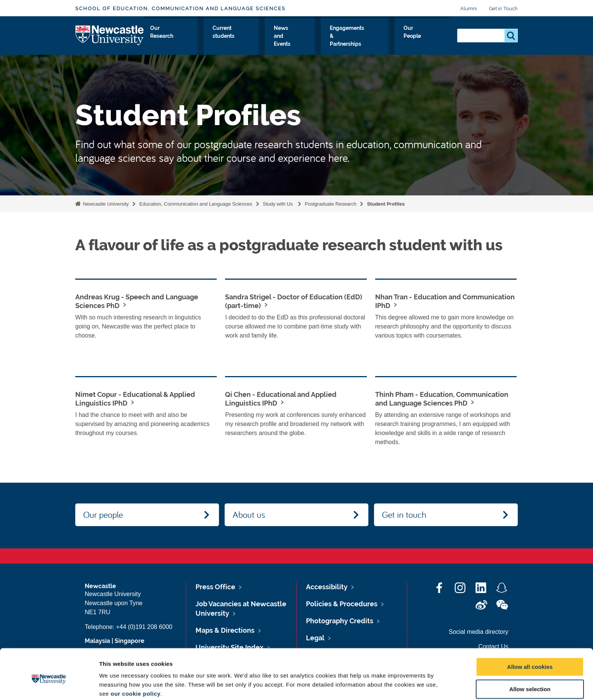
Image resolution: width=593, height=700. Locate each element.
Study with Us (194, 41)
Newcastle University (105, 204)
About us (249, 514)
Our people (103, 514)
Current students (276, 41)
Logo (110, 39)
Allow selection (530, 656)
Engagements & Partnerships (382, 41)
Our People (434, 41)
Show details (397, 685)
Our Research (233, 41)
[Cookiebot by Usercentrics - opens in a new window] (49, 685)
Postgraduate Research (331, 204)
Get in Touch (503, 9)
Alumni (469, 9)
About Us (159, 41)
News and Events (322, 41)
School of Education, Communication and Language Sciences (180, 9)
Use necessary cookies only (530, 678)
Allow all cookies (530, 634)
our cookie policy (135, 661)
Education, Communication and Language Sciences (196, 204)
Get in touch (404, 514)
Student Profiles (386, 204)
